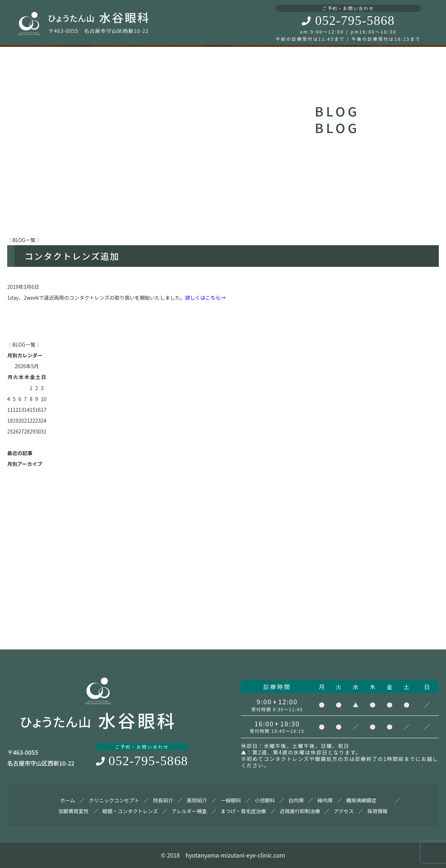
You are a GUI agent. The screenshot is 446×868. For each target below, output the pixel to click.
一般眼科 (231, 800)
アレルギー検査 (189, 811)
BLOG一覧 (24, 240)
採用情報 (377, 811)
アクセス (344, 811)
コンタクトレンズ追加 (72, 256)
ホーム (68, 800)
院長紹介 (163, 800)
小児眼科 (265, 800)
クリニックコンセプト (114, 800)
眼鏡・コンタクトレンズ (130, 811)
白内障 (296, 800)
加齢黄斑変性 (74, 811)
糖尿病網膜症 (361, 800)
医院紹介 (197, 800)
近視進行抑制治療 (300, 811)
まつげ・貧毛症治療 (243, 811)
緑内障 (325, 800)
